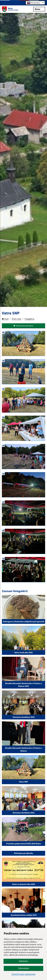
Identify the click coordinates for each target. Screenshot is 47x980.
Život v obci (17, 319)
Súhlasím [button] (23, 961)
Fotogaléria (29, 319)
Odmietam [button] (24, 968)
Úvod (5, 319)
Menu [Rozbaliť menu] (39, 9)
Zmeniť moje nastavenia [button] (23, 974)
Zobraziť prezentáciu (24, 326)
